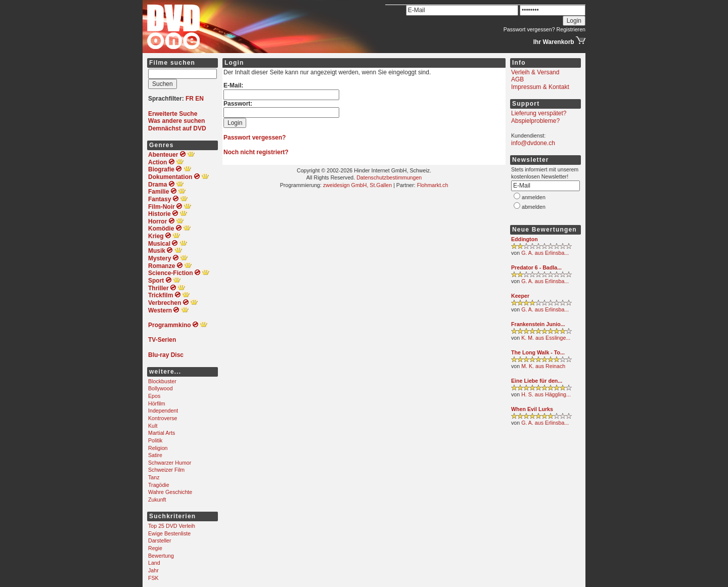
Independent (163, 411)
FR (190, 99)
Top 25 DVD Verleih (172, 526)
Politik (155, 440)
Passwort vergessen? (529, 29)
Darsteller (160, 540)
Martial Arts (162, 433)
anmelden (534, 197)
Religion (158, 448)
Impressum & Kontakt (540, 87)
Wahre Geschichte (170, 492)
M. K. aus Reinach (543, 366)
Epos (154, 396)
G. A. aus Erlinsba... (545, 253)
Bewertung (161, 556)
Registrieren (571, 29)
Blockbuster (162, 381)
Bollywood (161, 388)
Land (154, 563)
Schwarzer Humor (170, 463)
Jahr (153, 570)
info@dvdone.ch (533, 143)
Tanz (154, 477)
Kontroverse (163, 418)
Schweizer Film (166, 470)
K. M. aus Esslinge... (546, 338)
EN (199, 99)
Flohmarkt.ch (433, 185)
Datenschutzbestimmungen (389, 177)
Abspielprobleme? (535, 121)
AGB (517, 79)
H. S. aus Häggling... (546, 394)
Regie (155, 548)
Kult (153, 426)
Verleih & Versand (535, 72)
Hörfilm (157, 403)
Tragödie (159, 485)
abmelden (534, 207)
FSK (153, 578)
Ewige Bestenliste (169, 533)
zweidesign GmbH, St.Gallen (357, 185)
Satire (155, 455)
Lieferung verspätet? (539, 113)
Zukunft (157, 500)
